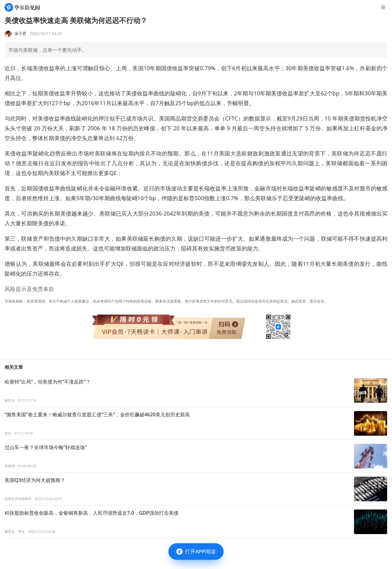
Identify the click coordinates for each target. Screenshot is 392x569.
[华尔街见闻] (22, 7)
